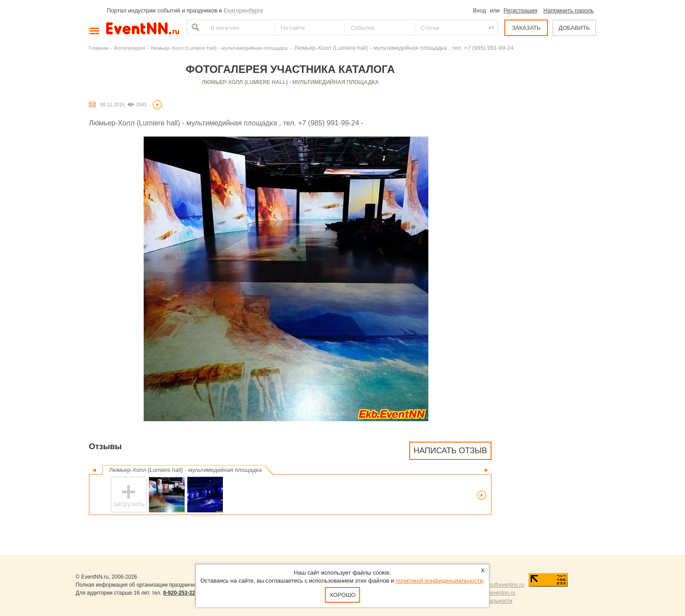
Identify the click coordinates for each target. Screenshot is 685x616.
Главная (99, 48)
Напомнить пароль (569, 10)
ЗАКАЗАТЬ (526, 28)
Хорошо (343, 595)
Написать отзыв (450, 451)
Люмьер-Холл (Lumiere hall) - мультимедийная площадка (220, 48)
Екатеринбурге (244, 10)
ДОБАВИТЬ (574, 28)
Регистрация (520, 10)
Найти (194, 27)
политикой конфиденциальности (439, 581)
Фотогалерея (129, 48)
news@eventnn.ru (502, 585)
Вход (479, 10)
